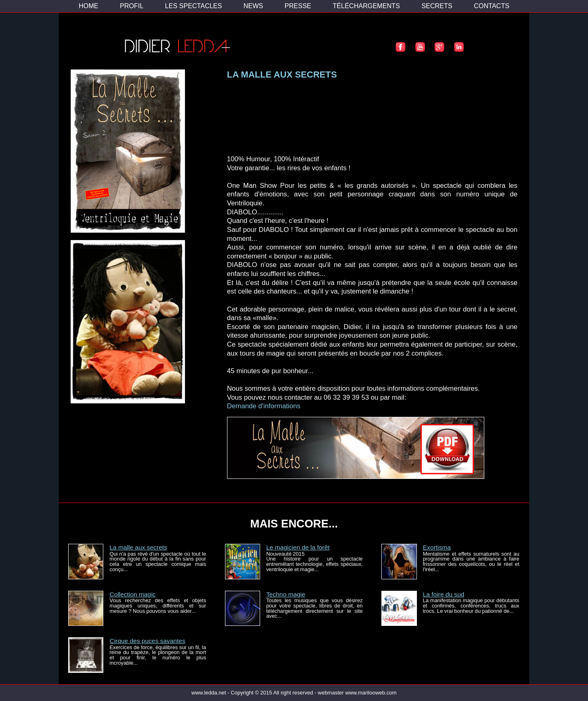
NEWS (253, 6)
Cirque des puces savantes (147, 641)
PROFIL (131, 6)
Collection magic (133, 594)
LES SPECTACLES (193, 6)
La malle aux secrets (138, 547)
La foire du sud (443, 594)
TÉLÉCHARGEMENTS (366, 6)
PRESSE (298, 6)
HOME (89, 6)
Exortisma (437, 547)
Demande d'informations (264, 406)
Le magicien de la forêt (298, 547)
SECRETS (437, 6)
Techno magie (286, 594)
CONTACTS (492, 6)
